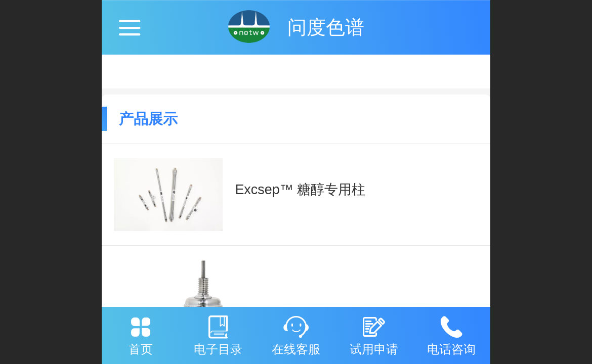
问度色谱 (326, 27)
